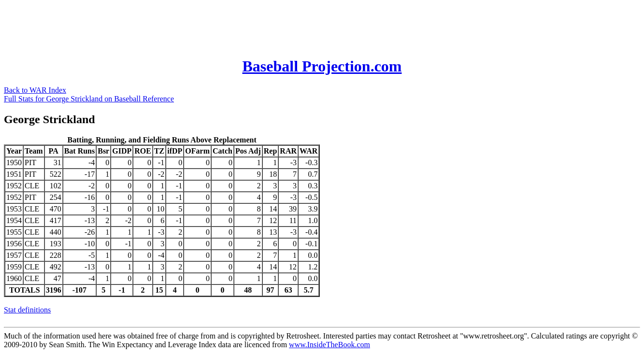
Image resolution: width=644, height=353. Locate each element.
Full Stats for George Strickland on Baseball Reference (89, 99)
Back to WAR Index (35, 90)
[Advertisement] (180, 26)
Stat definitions (27, 310)
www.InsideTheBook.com (329, 345)
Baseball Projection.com (322, 66)
